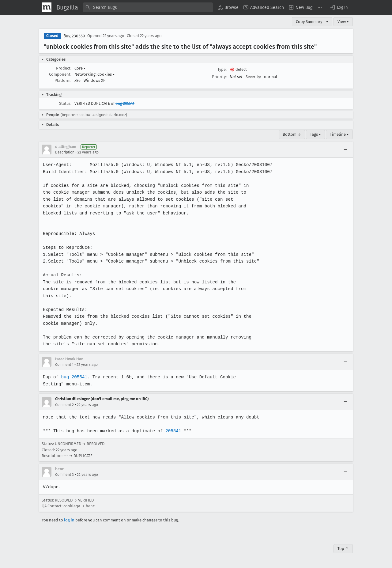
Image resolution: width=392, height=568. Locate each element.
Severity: (253, 77)
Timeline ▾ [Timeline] (339, 134)
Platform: (63, 80)
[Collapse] (345, 150)
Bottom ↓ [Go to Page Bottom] (292, 134)
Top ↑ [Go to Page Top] (343, 549)
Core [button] (80, 68)
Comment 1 (64, 365)
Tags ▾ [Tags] (315, 134)
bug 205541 (125, 103)
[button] (339, 7)
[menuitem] (228, 7)
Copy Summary (309, 22)
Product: (64, 68)
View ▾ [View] (343, 22)
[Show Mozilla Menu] (47, 7)
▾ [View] (327, 22)
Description (65, 152)
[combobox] (148, 7)
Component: (60, 74)
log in (69, 520)
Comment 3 (64, 475)
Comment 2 (64, 405)
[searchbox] (148, 7)
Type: (222, 69)
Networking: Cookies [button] (95, 74)
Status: (65, 103)
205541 (171, 431)
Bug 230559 (74, 36)
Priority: (219, 77)
